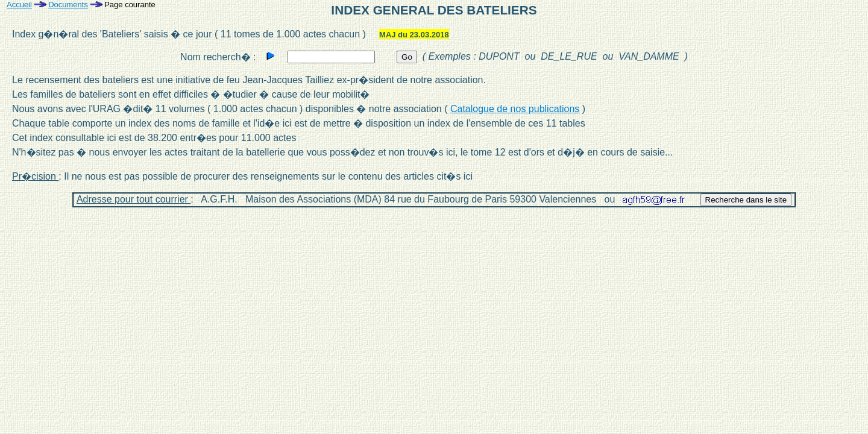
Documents (68, 5)
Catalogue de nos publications (515, 109)
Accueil (19, 5)
